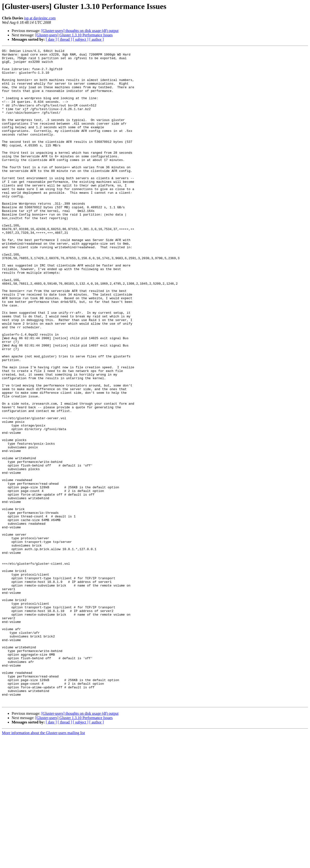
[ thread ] (65, 39)
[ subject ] (81, 39)
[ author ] (97, 39)
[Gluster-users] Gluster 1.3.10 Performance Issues (74, 35)
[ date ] (51, 39)
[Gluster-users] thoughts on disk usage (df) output (80, 31)
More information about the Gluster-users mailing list (43, 864)
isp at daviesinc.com (40, 18)
